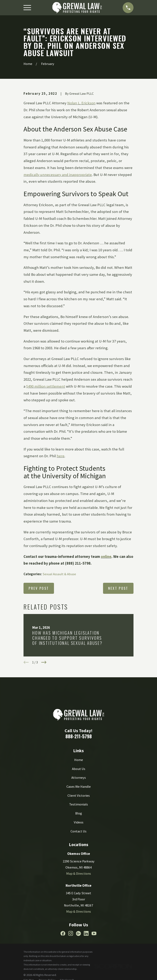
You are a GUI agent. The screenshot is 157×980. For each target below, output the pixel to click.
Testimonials (78, 804)
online (106, 557)
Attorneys (79, 778)
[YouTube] (94, 933)
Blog (79, 813)
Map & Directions (79, 874)
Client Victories (79, 796)
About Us (79, 769)
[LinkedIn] (86, 933)
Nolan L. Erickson (81, 103)
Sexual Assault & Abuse (59, 574)
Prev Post (39, 588)
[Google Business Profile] (78, 933)
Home (79, 760)
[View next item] (44, 662)
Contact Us (78, 831)
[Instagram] (71, 933)
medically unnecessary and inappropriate (58, 175)
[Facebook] (63, 933)
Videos (79, 822)
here (61, 456)
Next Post (118, 588)
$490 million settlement (46, 386)
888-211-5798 (79, 736)
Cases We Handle (79, 787)
